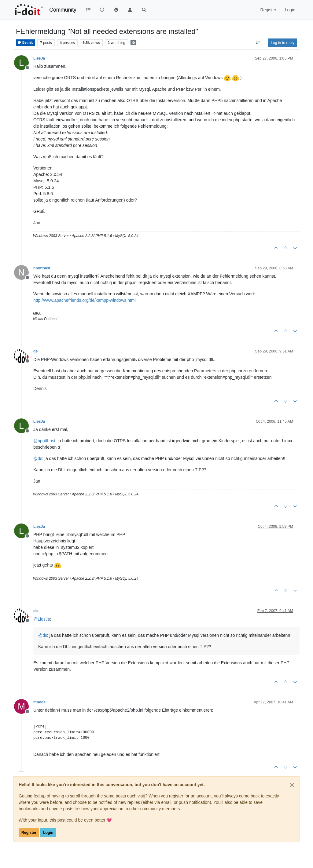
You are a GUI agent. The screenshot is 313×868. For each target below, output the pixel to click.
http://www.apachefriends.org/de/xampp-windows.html (85, 300)
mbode (39, 702)
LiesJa (39, 58)
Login (48, 833)
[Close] (292, 785)
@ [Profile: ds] (38, 458)
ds (35, 351)
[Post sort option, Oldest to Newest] (258, 43)
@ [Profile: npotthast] (44, 441)
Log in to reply (283, 43)
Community (63, 10)
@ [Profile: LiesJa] (42, 619)
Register (29, 833)
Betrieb (25, 43)
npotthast (42, 268)
